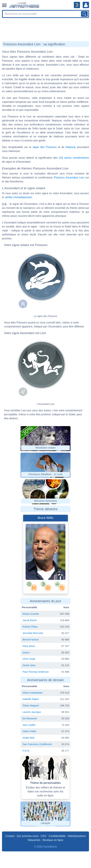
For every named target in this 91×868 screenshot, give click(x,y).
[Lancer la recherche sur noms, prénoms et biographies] (84, 14)
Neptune (71, 147)
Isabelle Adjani (31, 699)
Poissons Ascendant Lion (69, 178)
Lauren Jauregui (32, 712)
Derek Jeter (29, 665)
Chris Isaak (29, 659)
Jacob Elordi (29, 620)
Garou (26, 652)
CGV (44, 836)
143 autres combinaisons (74, 158)
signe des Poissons (45, 147)
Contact (10, 836)
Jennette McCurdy (33, 633)
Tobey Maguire (31, 705)
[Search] (45, 14)
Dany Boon (29, 646)
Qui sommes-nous (27, 836)
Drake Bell (28, 738)
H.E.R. (26, 751)
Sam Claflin (29, 725)
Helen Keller (29, 731)
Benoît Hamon (31, 639)
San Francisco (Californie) (37, 744)
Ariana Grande (31, 614)
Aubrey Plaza (30, 627)
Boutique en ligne (53, 840)
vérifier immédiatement (18, 197)
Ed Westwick (30, 718)
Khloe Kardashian (32, 693)
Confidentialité (57, 836)
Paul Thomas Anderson (36, 672)
